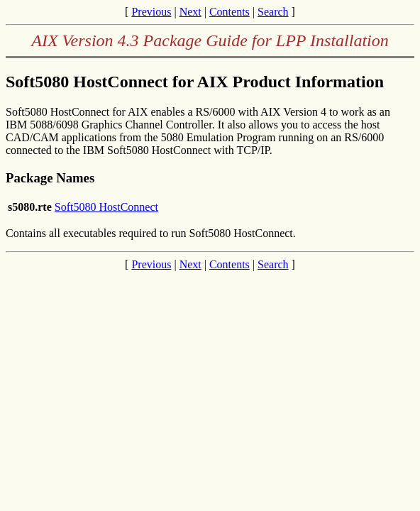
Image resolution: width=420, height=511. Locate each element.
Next (190, 12)
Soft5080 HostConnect (106, 207)
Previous (151, 12)
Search (273, 12)
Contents (230, 12)
